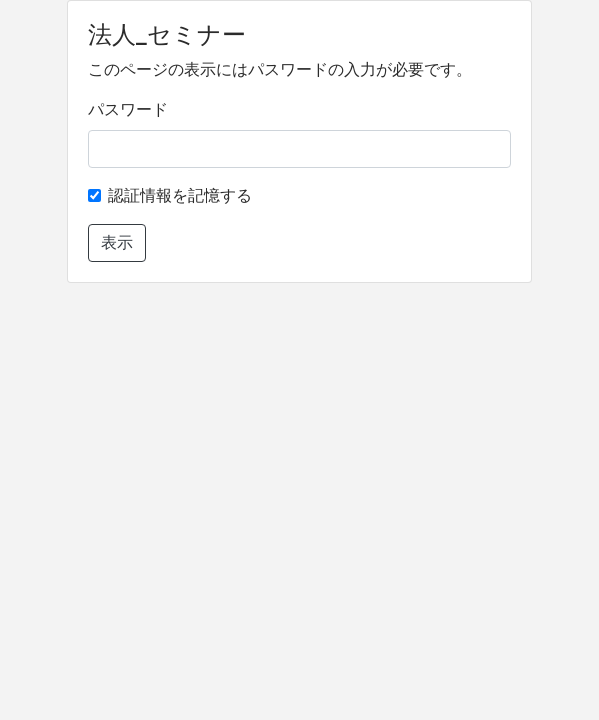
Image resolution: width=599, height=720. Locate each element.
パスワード (128, 109)
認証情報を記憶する (180, 195)
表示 (117, 242)
